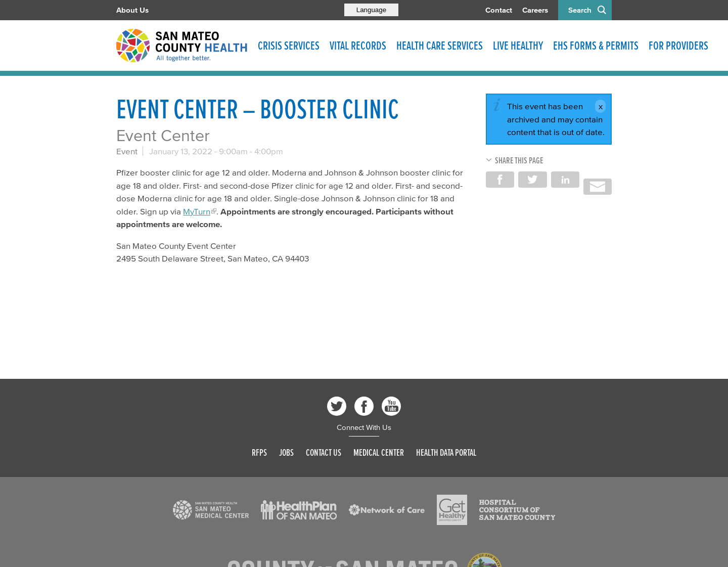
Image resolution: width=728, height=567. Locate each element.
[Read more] (211, 510)
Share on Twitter (532, 180)
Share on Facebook (500, 180)
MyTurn (197, 211)
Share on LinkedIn (565, 180)
